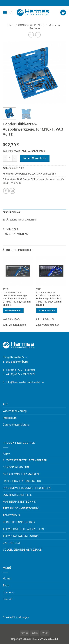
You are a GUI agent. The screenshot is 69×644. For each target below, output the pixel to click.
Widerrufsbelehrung (15, 411)
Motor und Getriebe (46, 174)
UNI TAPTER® (11, 543)
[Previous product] (38, 35)
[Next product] (31, 35)
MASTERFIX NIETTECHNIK (19, 502)
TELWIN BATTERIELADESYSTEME (24, 529)
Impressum (10, 418)
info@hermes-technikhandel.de (25, 382)
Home (7, 579)
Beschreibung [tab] (11, 212)
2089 (20, 179)
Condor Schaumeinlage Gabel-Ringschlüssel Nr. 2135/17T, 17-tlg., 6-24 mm (17, 299)
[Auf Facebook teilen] (6, 191)
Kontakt (8, 599)
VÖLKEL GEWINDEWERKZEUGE (22, 550)
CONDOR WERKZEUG (31, 25)
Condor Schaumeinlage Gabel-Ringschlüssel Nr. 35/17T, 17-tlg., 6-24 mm (49, 299)
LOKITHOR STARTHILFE (17, 495)
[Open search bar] (11, 13)
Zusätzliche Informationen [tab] (19, 220)
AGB (5, 404)
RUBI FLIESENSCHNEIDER (19, 522)
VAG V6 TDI (16, 183)
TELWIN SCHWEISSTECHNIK (21, 536)
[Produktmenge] (10, 158)
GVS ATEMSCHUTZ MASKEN (21, 474)
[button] (5, 13)
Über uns (8, 592)
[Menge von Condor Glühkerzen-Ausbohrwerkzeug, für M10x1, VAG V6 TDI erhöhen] (15, 158)
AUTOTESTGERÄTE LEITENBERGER (25, 460)
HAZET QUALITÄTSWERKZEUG (22, 481)
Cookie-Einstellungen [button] (16, 617)
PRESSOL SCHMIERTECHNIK (21, 508)
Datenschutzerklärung (16, 425)
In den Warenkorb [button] (13, 311)
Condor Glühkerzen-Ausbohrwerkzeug (42, 179)
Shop (11, 25)
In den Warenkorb (35, 158)
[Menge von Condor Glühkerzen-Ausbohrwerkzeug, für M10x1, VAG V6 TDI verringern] (5, 158)
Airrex (6, 454)
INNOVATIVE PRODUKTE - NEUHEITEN (27, 488)
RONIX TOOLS (11, 515)
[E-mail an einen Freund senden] (12, 191)
